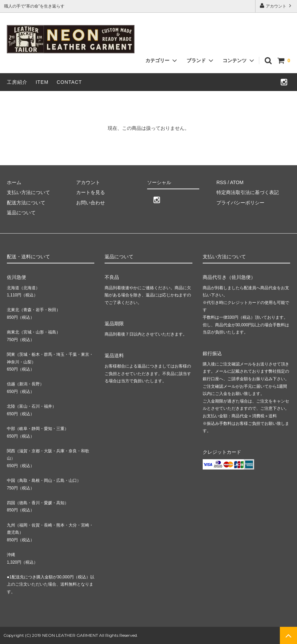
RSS (221, 182)
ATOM (237, 182)
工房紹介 (17, 82)
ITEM (42, 82)
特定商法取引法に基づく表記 (248, 192)
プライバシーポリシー (240, 203)
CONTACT (69, 82)
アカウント (276, 6)
